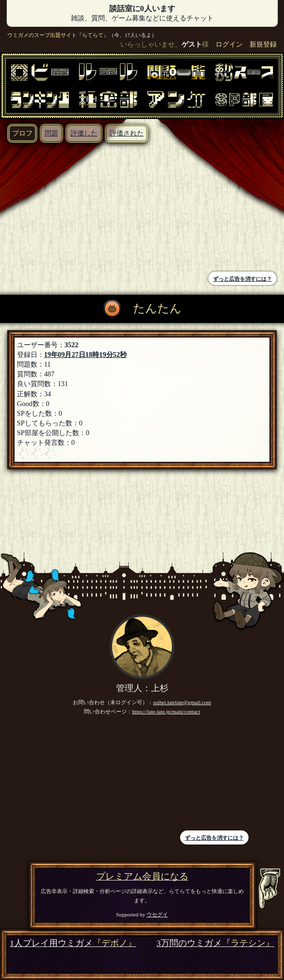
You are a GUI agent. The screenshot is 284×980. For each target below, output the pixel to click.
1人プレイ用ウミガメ (73, 943)
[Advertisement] (74, 208)
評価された (127, 133)
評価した (84, 133)
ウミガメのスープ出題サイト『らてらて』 (58, 35)
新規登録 (263, 44)
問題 (51, 133)
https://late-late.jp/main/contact (166, 711)
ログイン (229, 44)
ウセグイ (157, 914)
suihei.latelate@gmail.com (182, 702)
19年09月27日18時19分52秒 (85, 355)
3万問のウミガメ (215, 943)
